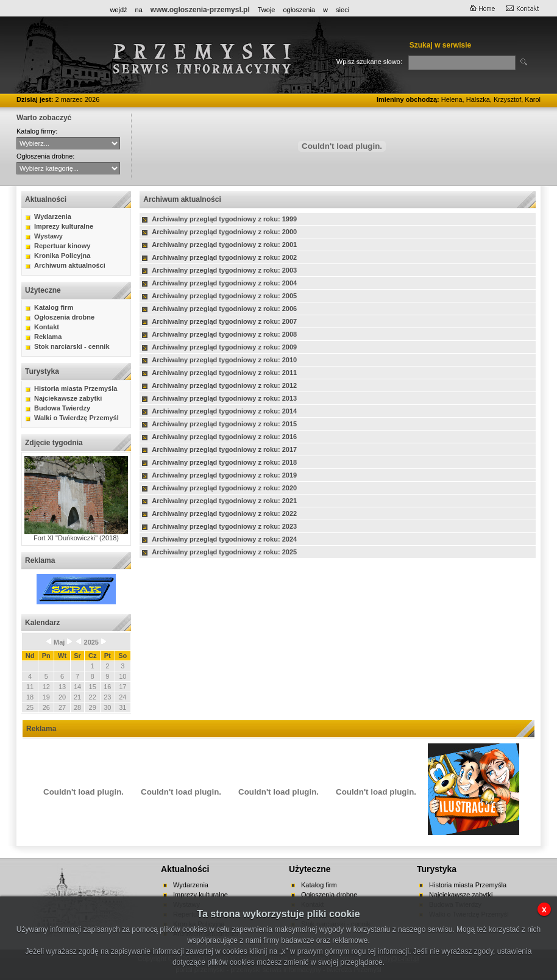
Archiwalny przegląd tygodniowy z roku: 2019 (224, 475)
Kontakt (47, 327)
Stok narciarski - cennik (72, 346)
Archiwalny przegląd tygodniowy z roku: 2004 (224, 283)
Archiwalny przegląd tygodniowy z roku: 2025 (224, 552)
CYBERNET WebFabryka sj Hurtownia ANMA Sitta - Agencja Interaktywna (68, 143)
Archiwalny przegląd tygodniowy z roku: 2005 (224, 296)
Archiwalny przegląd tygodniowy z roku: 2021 (224, 501)
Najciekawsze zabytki (68, 398)
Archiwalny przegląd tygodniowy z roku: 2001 (224, 245)
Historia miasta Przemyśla (76, 388)
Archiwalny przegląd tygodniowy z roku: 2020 (224, 488)
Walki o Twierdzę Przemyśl (76, 418)
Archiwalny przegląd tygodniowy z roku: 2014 (224, 411)
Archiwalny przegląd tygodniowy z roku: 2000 (224, 232)
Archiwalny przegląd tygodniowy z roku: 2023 (224, 526)
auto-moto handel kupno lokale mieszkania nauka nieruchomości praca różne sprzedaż (68, 168)
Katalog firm (54, 307)
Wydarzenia (53, 216)
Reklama (48, 337)
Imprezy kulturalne (64, 226)
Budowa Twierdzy (62, 408)
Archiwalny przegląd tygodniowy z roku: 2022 (224, 513)
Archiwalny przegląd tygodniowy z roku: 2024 (224, 539)
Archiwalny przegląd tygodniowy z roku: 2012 (224, 385)
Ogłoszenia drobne (64, 317)
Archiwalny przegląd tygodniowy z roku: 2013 (224, 398)
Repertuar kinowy (62, 246)
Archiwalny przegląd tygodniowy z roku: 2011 (224, 373)
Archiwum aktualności (70, 265)
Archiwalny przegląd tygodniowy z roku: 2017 (224, 449)
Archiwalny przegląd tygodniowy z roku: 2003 (224, 270)
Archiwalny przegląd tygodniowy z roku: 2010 (224, 360)
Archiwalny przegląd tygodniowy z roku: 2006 (224, 309)
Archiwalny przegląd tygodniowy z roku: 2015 (224, 424)
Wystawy (48, 236)
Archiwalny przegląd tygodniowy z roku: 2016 (224, 437)
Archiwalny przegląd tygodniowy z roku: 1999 (224, 219)
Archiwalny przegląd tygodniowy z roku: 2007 (224, 321)
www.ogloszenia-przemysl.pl (200, 10)
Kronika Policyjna (62, 256)
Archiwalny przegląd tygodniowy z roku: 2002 (224, 257)
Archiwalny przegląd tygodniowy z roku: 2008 (224, 334)
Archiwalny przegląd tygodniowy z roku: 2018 (224, 462)
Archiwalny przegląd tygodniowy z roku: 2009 (224, 347)
